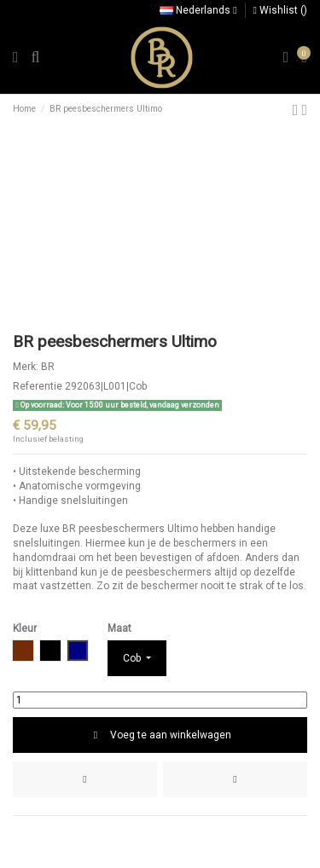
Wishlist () (280, 10)
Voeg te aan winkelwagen (160, 735)
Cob (133, 658)
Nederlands (198, 10)
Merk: (26, 367)
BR (48, 367)
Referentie (38, 386)
